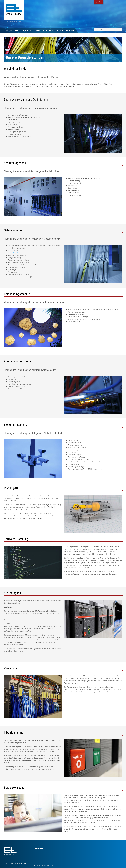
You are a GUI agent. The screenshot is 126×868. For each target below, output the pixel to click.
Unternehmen (38, 848)
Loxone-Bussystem (14, 253)
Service (37, 31)
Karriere (60, 31)
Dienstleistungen (23, 31)
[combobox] (108, 30)
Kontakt (70, 31)
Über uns (8, 31)
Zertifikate (48, 31)
